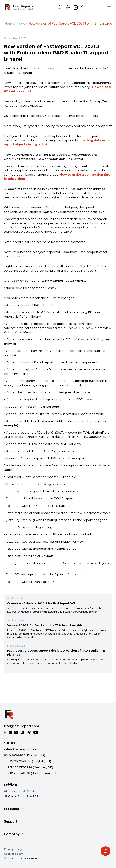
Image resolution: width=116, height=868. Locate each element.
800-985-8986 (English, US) (25, 755)
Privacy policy (13, 849)
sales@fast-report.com (21, 749)
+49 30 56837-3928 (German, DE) (29, 767)
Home (9, 23)
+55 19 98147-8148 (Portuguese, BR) (30, 773)
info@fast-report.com (21, 726)
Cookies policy (13, 854)
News (21, 23)
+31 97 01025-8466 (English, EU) (28, 761)
